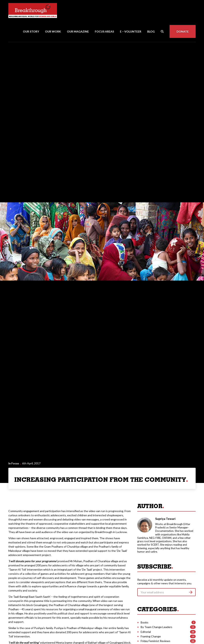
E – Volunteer (131, 31)
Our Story (31, 31)
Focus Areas (104, 31)
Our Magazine (78, 31)
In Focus (14, 463)
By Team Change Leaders (156, 627)
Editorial (146, 632)
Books (145, 622)
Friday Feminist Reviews (155, 641)
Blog (151, 31)
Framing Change (151, 636)
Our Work (53, 31)
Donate (183, 31)
